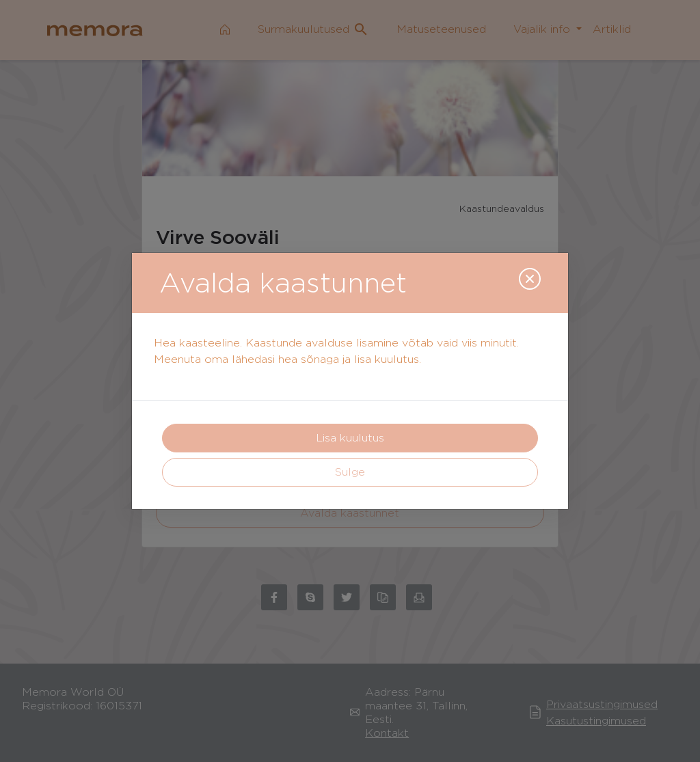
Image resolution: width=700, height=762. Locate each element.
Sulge (350, 472)
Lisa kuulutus (350, 438)
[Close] (530, 279)
